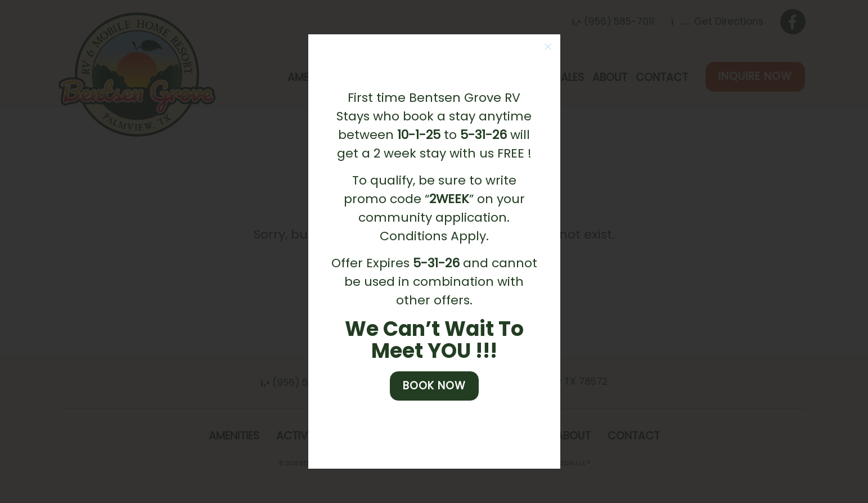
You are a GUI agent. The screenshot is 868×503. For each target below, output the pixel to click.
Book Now (434, 386)
